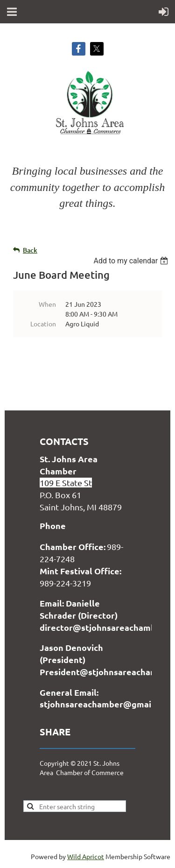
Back (30, 250)
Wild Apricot (86, 856)
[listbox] (132, 261)
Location (43, 324)
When (47, 304)
